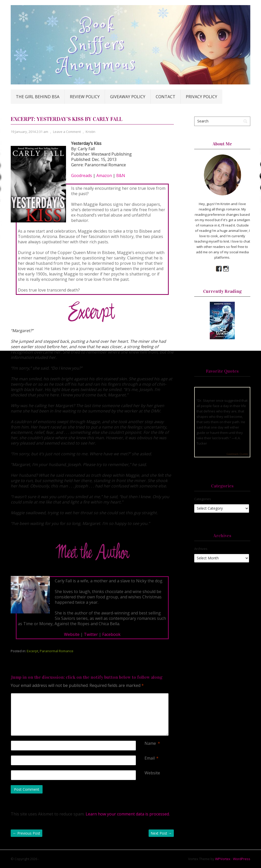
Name (150, 743)
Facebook (111, 634)
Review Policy (85, 97)
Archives (201, 549)
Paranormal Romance (57, 651)
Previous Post (27, 833)
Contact (166, 97)
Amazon (104, 175)
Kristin (90, 132)
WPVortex (223, 859)
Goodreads (82, 175)
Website (72, 634)
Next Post (161, 833)
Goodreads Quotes (237, 454)
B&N (120, 175)
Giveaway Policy (128, 97)
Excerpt (32, 651)
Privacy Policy (201, 97)
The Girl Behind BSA (38, 97)
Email (150, 758)
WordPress (242, 859)
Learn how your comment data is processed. (128, 814)
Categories (203, 499)
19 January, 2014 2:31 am (29, 132)
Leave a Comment (67, 132)
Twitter (91, 634)
